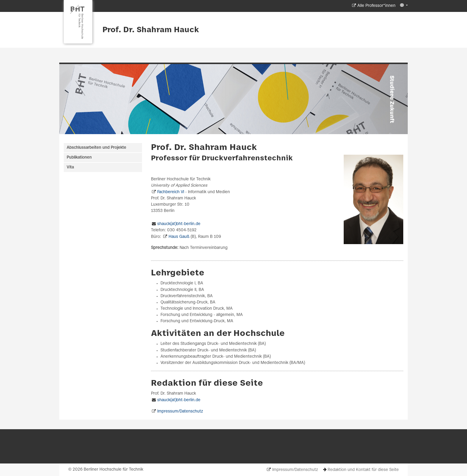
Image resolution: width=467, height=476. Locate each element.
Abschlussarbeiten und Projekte (96, 148)
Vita (70, 167)
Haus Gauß (179, 237)
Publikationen (79, 158)
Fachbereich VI (171, 192)
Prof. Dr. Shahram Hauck (151, 30)
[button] (403, 6)
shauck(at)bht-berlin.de (179, 224)
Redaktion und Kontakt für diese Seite (363, 470)
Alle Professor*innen (376, 6)
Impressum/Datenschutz (180, 411)
